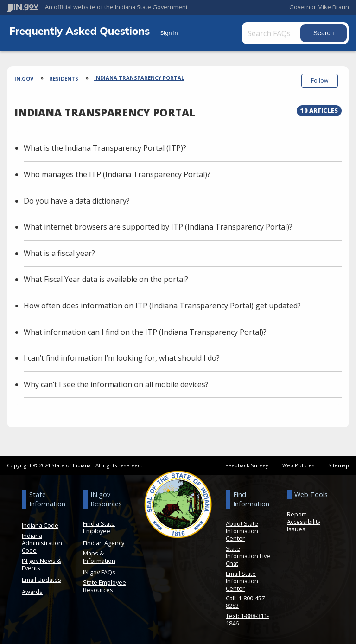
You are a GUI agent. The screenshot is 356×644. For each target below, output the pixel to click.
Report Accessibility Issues (304, 522)
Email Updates (41, 580)
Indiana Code (40, 525)
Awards (32, 592)
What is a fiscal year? (59, 253)
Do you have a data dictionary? (77, 201)
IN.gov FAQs (99, 572)
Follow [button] (320, 80)
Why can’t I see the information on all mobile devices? (116, 384)
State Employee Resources (105, 586)
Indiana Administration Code (42, 543)
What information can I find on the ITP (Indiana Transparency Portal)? (145, 332)
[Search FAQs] (272, 33)
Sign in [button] (169, 33)
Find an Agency (104, 543)
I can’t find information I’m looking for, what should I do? (122, 358)
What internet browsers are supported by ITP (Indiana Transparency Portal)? (158, 227)
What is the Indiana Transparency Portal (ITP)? (105, 148)
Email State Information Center (242, 581)
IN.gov (24, 78)
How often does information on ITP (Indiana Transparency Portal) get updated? (162, 306)
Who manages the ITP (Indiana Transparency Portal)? (117, 174)
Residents (64, 78)
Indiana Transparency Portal (139, 78)
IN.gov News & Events (41, 564)
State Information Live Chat (248, 556)
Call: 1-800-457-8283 (246, 602)
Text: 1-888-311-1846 (247, 619)
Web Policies (298, 465)
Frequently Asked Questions (81, 31)
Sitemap (339, 465)
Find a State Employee (99, 527)
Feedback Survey (247, 465)
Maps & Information (99, 557)
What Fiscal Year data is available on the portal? (106, 279)
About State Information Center (242, 531)
